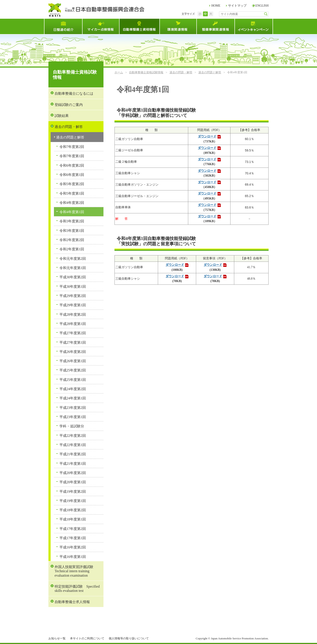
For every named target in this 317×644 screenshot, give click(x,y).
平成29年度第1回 (73, 305)
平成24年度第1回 (73, 398)
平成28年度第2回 (73, 315)
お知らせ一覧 (57, 638)
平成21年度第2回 (73, 454)
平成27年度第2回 (73, 333)
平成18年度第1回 (73, 519)
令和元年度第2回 (73, 259)
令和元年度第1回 (73, 268)
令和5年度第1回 (72, 193)
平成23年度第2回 (73, 408)
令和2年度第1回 (72, 249)
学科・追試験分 (72, 426)
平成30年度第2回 (73, 277)
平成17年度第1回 (73, 538)
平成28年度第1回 (73, 324)
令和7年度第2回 (72, 147)
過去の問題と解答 (210, 72)
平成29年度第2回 (73, 296)
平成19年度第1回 (73, 501)
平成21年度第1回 (73, 464)
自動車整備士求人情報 (72, 602)
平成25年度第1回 (73, 380)
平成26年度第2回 (73, 352)
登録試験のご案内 (69, 105)
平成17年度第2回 (73, 529)
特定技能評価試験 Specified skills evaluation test (77, 589)
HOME (216, 6)
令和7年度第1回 (72, 156)
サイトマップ (237, 6)
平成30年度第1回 (73, 287)
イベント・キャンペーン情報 (254, 26)
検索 (266, 14)
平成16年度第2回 (73, 547)
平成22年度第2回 (73, 436)
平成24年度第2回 (73, 389)
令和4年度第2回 (72, 203)
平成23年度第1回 (73, 417)
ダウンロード (207, 136)
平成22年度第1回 (73, 445)
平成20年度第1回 (73, 482)
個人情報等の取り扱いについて (129, 638)
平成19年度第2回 (73, 492)
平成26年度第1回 (73, 361)
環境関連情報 (178, 26)
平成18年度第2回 (73, 510)
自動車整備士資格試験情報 (139, 26)
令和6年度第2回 (72, 165)
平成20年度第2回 (73, 473)
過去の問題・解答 (181, 72)
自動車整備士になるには (74, 93)
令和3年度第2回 (72, 221)
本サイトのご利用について (87, 638)
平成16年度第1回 (73, 557)
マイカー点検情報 (101, 26)
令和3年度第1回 (72, 231)
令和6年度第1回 (72, 175)
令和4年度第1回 (72, 212)
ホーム (119, 72)
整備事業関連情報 (215, 26)
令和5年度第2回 (72, 184)
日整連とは (63, 26)
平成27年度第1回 (73, 342)
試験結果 (62, 116)
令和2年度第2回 (72, 240)
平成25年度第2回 (73, 370)
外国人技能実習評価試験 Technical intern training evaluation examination (76, 571)
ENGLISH (262, 6)
